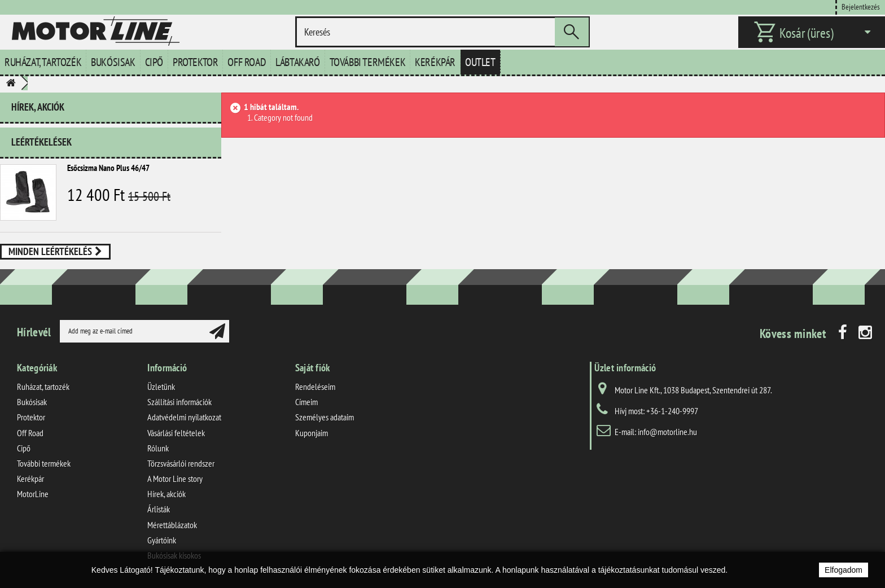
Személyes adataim (325, 417)
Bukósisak (113, 62)
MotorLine (33, 494)
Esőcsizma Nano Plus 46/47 (108, 168)
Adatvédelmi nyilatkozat (184, 417)
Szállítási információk (179, 402)
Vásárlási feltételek (176, 433)
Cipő (154, 62)
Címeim (306, 402)
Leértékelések (41, 142)
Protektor (195, 62)
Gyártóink (162, 540)
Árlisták (159, 509)
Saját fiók (313, 368)
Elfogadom (844, 570)
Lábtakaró (297, 62)
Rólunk (158, 448)
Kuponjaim (312, 433)
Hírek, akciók (38, 107)
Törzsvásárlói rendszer (181, 463)
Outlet (480, 62)
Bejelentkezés (861, 6)
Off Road (247, 62)
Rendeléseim (315, 387)
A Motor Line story (175, 479)
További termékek (368, 62)
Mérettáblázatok (172, 525)
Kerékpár (435, 62)
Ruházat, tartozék (43, 62)
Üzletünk (161, 387)
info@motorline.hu (667, 432)
